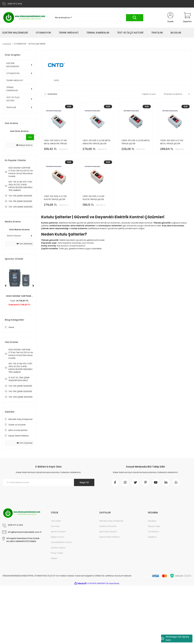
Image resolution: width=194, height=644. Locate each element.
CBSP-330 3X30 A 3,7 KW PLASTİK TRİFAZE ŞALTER (55, 198)
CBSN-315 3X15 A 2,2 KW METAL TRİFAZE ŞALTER (136, 142)
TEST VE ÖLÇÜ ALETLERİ (13, 99)
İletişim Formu (58, 537)
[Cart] (187, 18)
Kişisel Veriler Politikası (110, 537)
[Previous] (6, 286)
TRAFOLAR (11, 107)
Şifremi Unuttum (59, 532)
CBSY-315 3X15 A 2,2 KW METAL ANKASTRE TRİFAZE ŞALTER (97, 142)
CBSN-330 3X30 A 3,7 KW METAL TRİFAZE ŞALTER (172, 142)
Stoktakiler (52, 94)
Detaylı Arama (24, 145)
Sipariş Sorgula (58, 548)
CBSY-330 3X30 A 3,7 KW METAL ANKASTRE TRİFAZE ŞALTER (55, 142)
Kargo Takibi (57, 553)
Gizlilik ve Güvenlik (108, 526)
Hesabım (152, 521)
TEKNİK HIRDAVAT (15, 80)
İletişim (54, 558)
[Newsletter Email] (48, 482)
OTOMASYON (13, 73)
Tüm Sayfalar (25, 443)
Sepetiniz (152, 537)
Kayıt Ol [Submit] (84, 482)
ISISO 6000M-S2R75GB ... (19, 296)
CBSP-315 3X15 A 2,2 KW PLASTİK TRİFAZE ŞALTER (93, 198)
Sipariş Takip (154, 526)
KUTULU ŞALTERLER (37, 44)
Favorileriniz (153, 532)
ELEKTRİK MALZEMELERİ (13, 65)
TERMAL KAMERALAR (12, 89)
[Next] (33, 286)
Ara (30, 137)
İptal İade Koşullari (108, 532)
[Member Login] (170, 18)
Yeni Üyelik (56, 521)
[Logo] (24, 18)
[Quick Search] (14, 137)
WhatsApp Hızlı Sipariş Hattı (175, 638)
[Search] (97, 18)
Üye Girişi (55, 526)
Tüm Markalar (25, 244)
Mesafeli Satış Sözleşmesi (111, 521)
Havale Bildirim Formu (61, 542)
